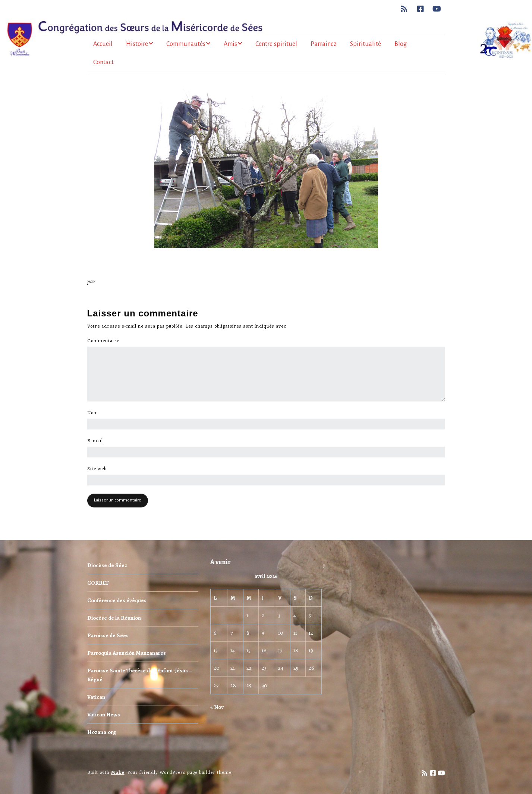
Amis (230, 44)
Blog (401, 44)
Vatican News (104, 715)
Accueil (103, 44)
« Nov (217, 707)
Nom (95, 413)
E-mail (97, 441)
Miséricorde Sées (121, 281)
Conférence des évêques (117, 600)
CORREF (98, 583)
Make (118, 772)
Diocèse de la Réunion (114, 618)
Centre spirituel (276, 44)
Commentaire (105, 341)
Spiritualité (366, 44)
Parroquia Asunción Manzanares (127, 653)
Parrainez (324, 44)
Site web (97, 469)
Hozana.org (102, 732)
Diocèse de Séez (107, 565)
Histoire (137, 44)
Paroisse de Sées (108, 635)
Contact (103, 62)
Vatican (96, 697)
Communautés (186, 44)
